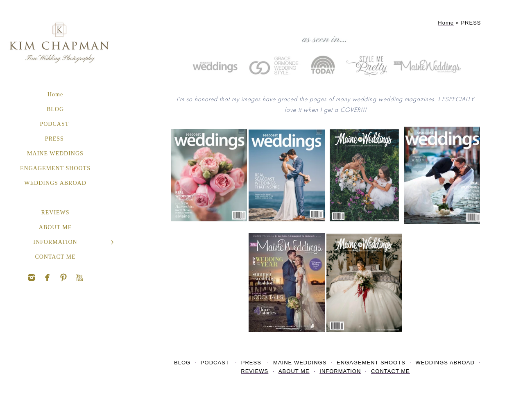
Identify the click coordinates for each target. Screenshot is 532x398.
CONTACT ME (55, 257)
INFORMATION (55, 242)
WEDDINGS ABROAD (55, 183)
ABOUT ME (55, 227)
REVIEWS (55, 213)
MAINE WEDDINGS (55, 154)
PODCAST (55, 124)
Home (55, 94)
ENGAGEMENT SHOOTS (55, 168)
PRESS (55, 139)
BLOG (55, 109)
